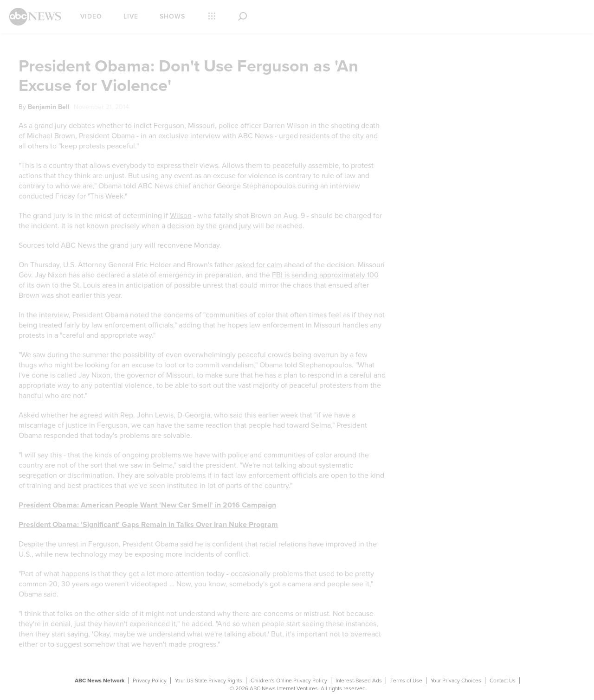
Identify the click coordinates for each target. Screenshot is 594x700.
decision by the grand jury (209, 226)
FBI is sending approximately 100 (325, 275)
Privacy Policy (150, 681)
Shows (172, 16)
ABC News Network (100, 681)
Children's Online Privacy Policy (289, 681)
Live (131, 16)
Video (91, 16)
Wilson (181, 216)
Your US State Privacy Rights (209, 681)
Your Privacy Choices (456, 681)
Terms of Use (406, 681)
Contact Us (503, 681)
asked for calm (259, 265)
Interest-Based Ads (359, 681)
